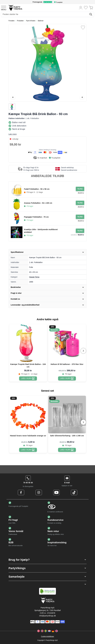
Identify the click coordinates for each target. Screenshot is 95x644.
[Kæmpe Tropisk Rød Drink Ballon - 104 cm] (28, 378)
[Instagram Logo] (39, 492)
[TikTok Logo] (74, 492)
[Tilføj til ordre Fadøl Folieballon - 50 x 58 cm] (80, 189)
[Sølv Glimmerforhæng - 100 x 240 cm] (67, 450)
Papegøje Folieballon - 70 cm (36, 217)
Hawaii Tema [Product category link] (34, 277)
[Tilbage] (13, 97)
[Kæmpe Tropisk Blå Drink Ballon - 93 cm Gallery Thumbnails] (12, 107)
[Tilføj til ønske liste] (83, 28)
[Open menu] (4, 8)
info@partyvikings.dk (47, 616)
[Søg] (91, 14)
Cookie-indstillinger (47, 636)
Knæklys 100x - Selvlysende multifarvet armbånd (41, 231)
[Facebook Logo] (21, 492)
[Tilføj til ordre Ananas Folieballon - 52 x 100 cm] (80, 203)
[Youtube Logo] (56, 492)
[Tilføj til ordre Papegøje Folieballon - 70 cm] (80, 217)
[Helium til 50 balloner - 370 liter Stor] (67, 378)
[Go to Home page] (15, 8)
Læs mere (13, 134)
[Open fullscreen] (48, 63)
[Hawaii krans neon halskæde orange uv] (28, 450)
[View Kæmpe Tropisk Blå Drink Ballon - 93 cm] (12, 107)
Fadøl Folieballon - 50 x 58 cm (37, 189)
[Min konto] (81, 8)
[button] (48, 560)
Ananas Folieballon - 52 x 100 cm (38, 203)
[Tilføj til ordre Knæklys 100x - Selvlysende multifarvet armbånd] (80, 231)
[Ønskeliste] (86, 8)
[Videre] (82, 97)
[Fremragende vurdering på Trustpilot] (47, 2)
